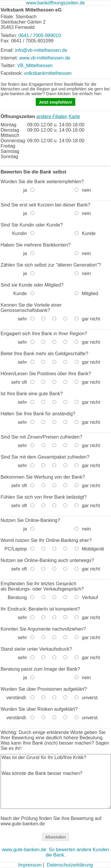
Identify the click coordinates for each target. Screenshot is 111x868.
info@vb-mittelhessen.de (41, 50)
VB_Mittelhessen (35, 66)
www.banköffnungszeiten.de (55, 3)
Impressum (30, 865)
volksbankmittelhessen (48, 73)
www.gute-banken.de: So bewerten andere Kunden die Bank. (55, 852)
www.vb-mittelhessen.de (45, 58)
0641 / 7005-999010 (40, 35)
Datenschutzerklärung (70, 865)
